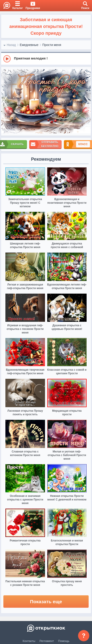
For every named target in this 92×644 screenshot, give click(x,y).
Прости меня (52, 45)
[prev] (6, 101)
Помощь (64, 641)
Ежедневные (29, 45)
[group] (46, 59)
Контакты (29, 641)
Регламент (47, 641)
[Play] (7, 59)
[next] (86, 101)
